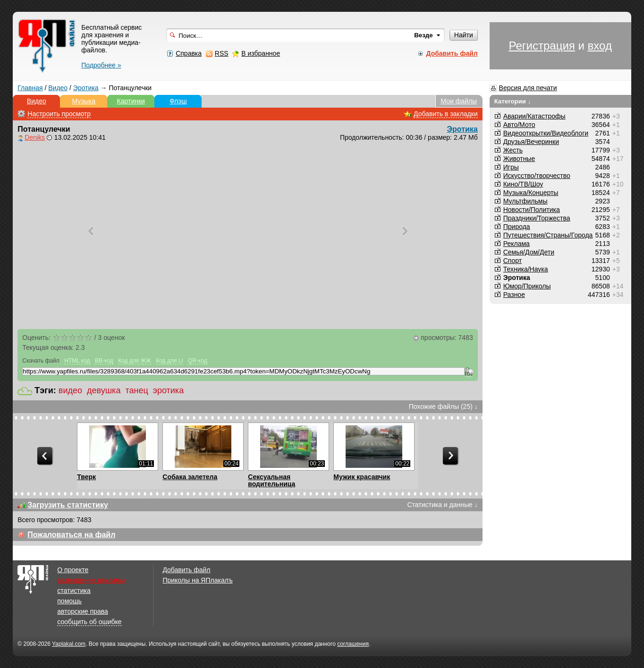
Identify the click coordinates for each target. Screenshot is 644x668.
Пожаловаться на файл (71, 535)
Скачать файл (41, 361)
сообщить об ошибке (89, 622)
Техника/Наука (526, 269)
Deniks (35, 137)
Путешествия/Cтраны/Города (548, 235)
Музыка (84, 101)
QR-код (198, 361)
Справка (189, 53)
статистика (74, 591)
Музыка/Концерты (531, 193)
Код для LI (169, 361)
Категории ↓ (513, 101)
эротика (168, 390)
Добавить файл (186, 570)
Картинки (131, 101)
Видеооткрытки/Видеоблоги (546, 133)
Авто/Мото (519, 125)
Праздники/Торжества (537, 218)
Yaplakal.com (69, 644)
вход (600, 46)
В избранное (261, 53)
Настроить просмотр (59, 114)
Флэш (178, 101)
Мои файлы (459, 101)
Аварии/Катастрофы (534, 116)
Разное (514, 295)
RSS (222, 53)
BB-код (104, 361)
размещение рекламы (91, 580)
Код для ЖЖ (135, 361)
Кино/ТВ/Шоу (523, 184)
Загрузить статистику (68, 505)
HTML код (77, 361)
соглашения (353, 644)
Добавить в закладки (446, 114)
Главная (30, 88)
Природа (517, 227)
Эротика (86, 88)
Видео (58, 88)
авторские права (83, 611)
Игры (511, 167)
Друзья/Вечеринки (531, 142)
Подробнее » (101, 65)
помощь (69, 601)
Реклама (517, 244)
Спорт (513, 261)
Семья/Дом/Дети (529, 252)
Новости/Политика (532, 210)
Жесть (513, 150)
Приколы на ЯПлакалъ (197, 580)
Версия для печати (528, 88)
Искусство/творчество (537, 176)
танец (136, 390)
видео (70, 390)
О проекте (73, 570)
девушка (104, 390)
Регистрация (542, 46)
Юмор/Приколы (527, 286)
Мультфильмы (525, 201)
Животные (519, 159)
